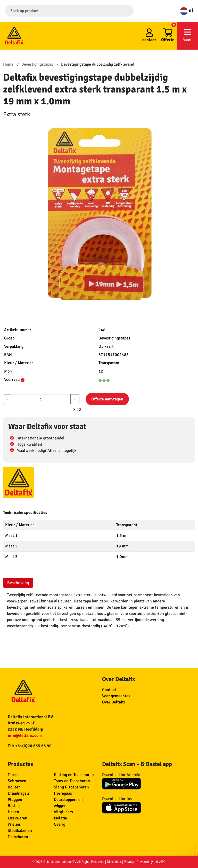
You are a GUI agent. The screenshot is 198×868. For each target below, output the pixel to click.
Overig (60, 824)
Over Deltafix (114, 702)
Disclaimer (114, 862)
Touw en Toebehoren (72, 781)
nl (187, 10)
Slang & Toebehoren (71, 787)
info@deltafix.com (25, 735)
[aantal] (41, 399)
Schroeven (17, 781)
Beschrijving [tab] (18, 583)
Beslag (14, 806)
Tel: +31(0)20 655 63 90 (30, 746)
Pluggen (15, 800)
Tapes (13, 775)
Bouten (14, 787)
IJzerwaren (18, 818)
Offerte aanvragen (107, 399)
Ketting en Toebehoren (74, 775)
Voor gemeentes (116, 696)
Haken (13, 812)
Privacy (129, 862)
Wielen (14, 824)
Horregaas (63, 793)
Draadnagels (19, 793)
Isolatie (60, 818)
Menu (187, 35)
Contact (109, 690)
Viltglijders (63, 812)
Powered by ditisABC (151, 862)
